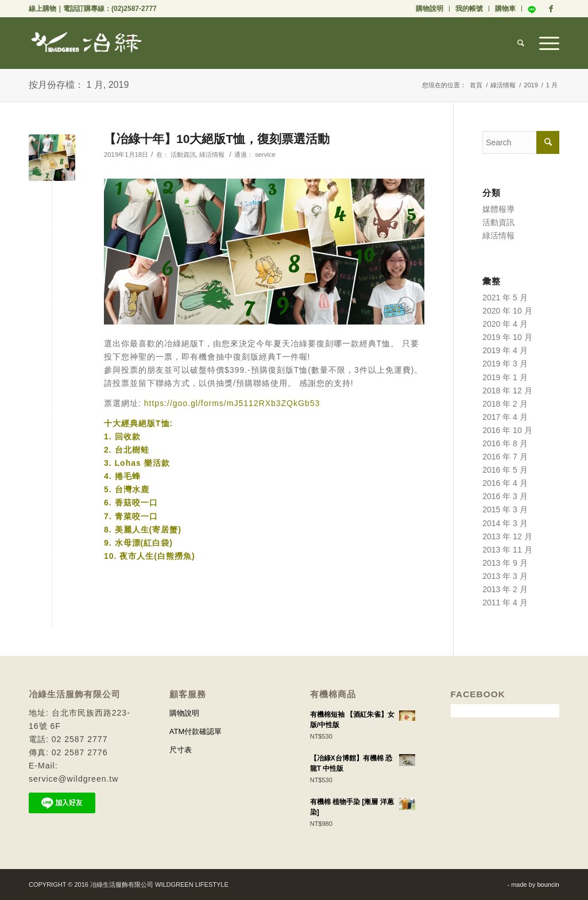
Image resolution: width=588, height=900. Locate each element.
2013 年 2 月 (505, 589)
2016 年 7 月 (505, 457)
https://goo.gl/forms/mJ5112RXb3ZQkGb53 (232, 403)
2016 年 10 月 (507, 430)
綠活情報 (503, 85)
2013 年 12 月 (507, 536)
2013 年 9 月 (505, 563)
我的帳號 (469, 9)
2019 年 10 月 (507, 337)
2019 (531, 85)
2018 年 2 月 (505, 404)
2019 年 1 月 (505, 377)
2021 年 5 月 (505, 298)
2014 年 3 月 (505, 523)
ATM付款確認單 (196, 731)
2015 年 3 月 (505, 509)
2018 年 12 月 (507, 391)
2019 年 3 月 (505, 364)
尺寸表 (181, 750)
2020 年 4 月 (505, 324)
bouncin (548, 884)
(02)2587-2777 (134, 9)
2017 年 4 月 (505, 417)
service (265, 154)
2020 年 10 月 (507, 311)
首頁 (476, 85)
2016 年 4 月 (505, 483)
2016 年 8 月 (505, 443)
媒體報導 (498, 209)
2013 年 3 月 (505, 576)
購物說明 (430, 9)
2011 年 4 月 (505, 602)
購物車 (505, 9)
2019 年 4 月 (505, 350)
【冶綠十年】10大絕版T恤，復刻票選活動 (217, 139)
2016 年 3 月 (505, 496)
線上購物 (42, 9)
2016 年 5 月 (505, 470)
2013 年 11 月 (507, 550)
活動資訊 (183, 154)
